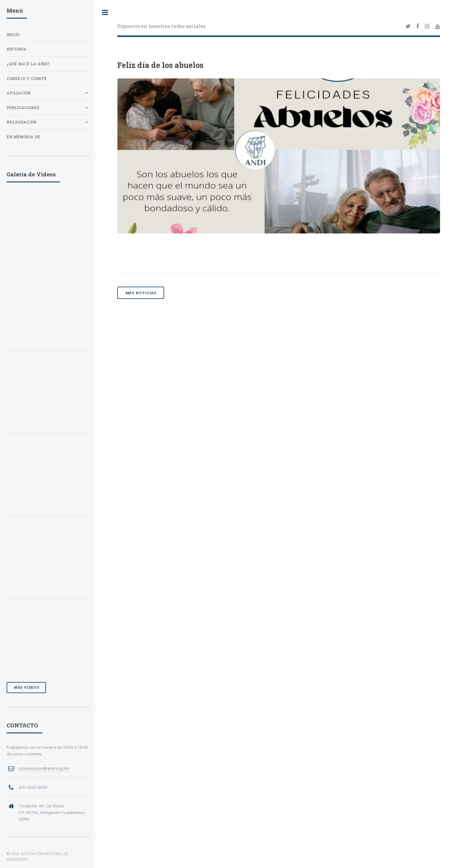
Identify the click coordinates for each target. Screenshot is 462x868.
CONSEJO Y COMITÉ (27, 79)
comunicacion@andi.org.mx (44, 768)
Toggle (105, 12)
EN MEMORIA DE (23, 137)
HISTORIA (17, 49)
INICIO (13, 35)
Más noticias (141, 293)
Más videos (26, 687)
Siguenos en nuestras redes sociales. (162, 26)
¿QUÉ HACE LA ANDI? (28, 64)
